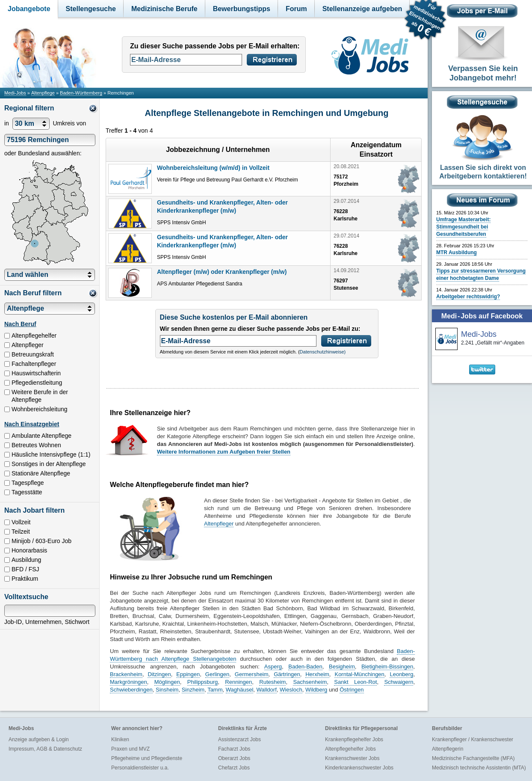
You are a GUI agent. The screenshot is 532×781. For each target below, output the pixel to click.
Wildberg (316, 690)
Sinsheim (167, 690)
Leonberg (401, 674)
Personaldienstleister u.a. (140, 768)
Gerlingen (217, 674)
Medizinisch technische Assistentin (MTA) (479, 768)
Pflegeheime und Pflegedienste (147, 758)
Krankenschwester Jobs (352, 758)
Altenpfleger (219, 524)
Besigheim (342, 667)
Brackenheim (126, 674)
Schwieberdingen (131, 690)
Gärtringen (287, 674)
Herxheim (317, 674)
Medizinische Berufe (164, 9)
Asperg (273, 667)
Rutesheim (272, 682)
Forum (296, 9)
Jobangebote (29, 9)
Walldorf (267, 690)
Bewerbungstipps (242, 9)
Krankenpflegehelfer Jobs (354, 739)
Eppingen (188, 674)
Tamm (215, 690)
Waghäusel (240, 690)
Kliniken (120, 739)
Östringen (352, 690)
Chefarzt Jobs (234, 768)
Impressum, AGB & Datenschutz (45, 749)
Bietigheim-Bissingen (387, 667)
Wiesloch (291, 690)
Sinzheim (193, 690)
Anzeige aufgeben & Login (39, 739)
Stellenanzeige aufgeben (362, 9)
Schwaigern (399, 682)
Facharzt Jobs (234, 749)
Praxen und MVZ (130, 749)
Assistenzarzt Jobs (239, 739)
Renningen (238, 682)
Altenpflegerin (448, 749)
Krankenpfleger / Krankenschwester (473, 739)
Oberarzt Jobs (234, 758)
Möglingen (167, 682)
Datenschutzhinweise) (323, 352)
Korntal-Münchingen (359, 674)
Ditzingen (159, 674)
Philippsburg (203, 682)
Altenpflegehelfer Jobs (350, 749)
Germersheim (252, 674)
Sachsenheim (310, 682)
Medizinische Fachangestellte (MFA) (473, 758)
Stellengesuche (91, 9)
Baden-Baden (305, 667)
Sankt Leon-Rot (355, 682)
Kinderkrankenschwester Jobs (359, 768)
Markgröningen (129, 682)
